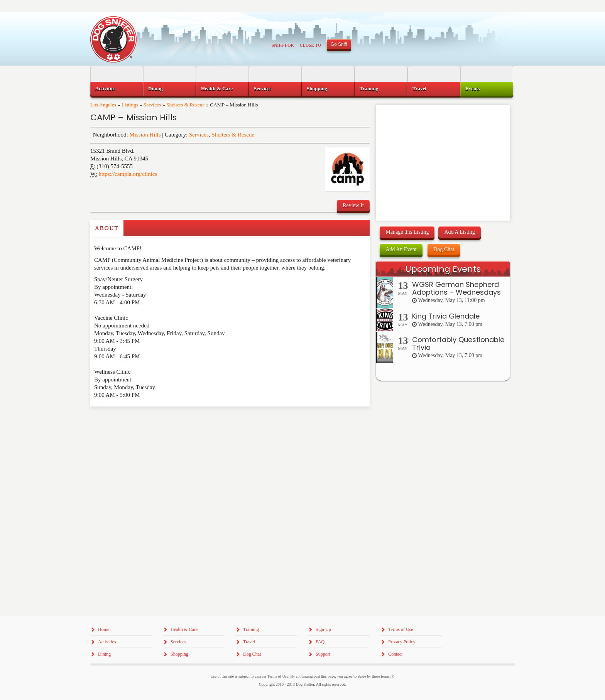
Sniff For (283, 45)
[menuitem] (117, 89)
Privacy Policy (402, 642)
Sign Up (323, 629)
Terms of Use (401, 629)
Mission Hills (145, 135)
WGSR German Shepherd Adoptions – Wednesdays (456, 288)
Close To (310, 45)
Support (323, 654)
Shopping (317, 89)
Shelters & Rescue (186, 105)
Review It (353, 205)
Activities (105, 89)
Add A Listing (459, 232)
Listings (130, 105)
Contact (395, 654)
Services (152, 105)
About (107, 228)
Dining (155, 89)
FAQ (320, 642)
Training (369, 89)
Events (473, 89)
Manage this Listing (407, 232)
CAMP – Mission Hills (134, 117)
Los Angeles (103, 105)
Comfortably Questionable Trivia (458, 343)
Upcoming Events (443, 269)
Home (104, 629)
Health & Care (217, 89)
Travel (419, 89)
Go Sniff (339, 44)
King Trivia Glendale (446, 316)
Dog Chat (444, 249)
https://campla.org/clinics (128, 174)
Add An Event (401, 249)
